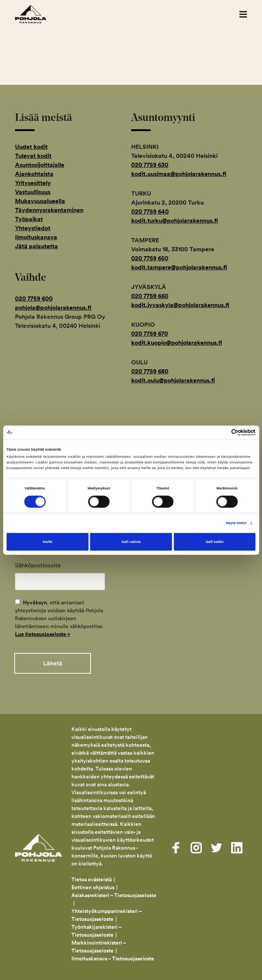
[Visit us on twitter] (217, 846)
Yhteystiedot (33, 228)
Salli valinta (131, 542)
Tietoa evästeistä (92, 878)
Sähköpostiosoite (41, 565)
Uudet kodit (31, 147)
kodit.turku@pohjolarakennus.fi (175, 221)
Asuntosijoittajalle (40, 165)
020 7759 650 (150, 258)
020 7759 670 (150, 334)
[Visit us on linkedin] (237, 846)
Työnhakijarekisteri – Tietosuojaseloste (96, 929)
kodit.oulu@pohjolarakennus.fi (173, 380)
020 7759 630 (150, 165)
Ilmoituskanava (36, 237)
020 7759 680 (150, 371)
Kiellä (48, 542)
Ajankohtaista (34, 174)
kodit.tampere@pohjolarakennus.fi (179, 267)
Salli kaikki (215, 542)
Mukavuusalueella (40, 201)
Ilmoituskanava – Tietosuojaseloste (113, 957)
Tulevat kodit (33, 156)
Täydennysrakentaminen (49, 210)
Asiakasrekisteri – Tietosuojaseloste (114, 893)
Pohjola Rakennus (39, 14)
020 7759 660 (150, 296)
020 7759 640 (150, 212)
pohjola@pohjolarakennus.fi (53, 308)
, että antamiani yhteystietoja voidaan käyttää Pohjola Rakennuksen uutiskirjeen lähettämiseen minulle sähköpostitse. (59, 618)
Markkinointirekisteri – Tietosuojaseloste (99, 945)
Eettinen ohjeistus (93, 885)
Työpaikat (29, 219)
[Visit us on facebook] (176, 846)
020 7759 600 (34, 299)
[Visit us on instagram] (196, 846)
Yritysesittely (33, 183)
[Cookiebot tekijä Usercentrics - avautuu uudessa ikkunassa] (223, 432)
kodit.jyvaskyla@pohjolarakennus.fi (180, 305)
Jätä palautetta (36, 246)
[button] (243, 14)
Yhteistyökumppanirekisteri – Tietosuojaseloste (107, 913)
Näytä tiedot (236, 523)
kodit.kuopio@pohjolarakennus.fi (177, 343)
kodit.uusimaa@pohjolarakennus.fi (179, 174)
